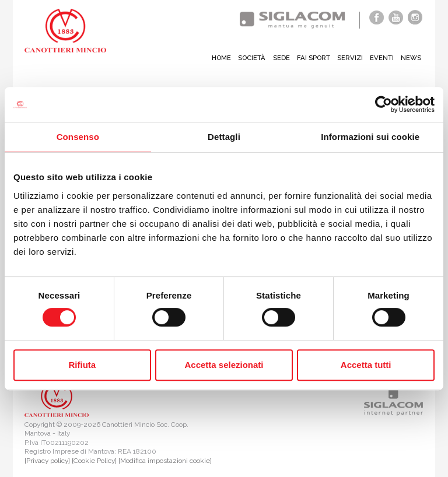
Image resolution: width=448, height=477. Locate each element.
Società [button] (248, 58)
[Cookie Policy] (94, 461)
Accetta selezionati (224, 365)
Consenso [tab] (78, 137)
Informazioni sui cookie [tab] (370, 137)
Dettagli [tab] (224, 137)
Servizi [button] (349, 58)
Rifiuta (82, 365)
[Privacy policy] (47, 461)
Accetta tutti (366, 365)
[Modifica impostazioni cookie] (165, 461)
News (411, 58)
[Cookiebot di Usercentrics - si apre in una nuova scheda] (384, 104)
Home (216, 58)
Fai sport (311, 58)
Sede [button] (278, 58)
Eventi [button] (381, 58)
